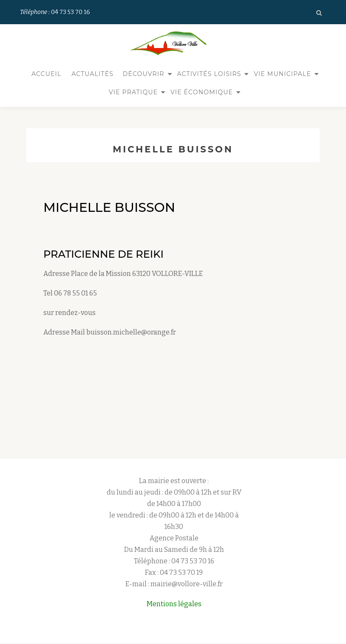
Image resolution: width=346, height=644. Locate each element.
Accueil (47, 74)
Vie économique (202, 92)
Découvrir (144, 74)
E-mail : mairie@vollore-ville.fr (174, 571)
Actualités (92, 74)
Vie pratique (133, 92)
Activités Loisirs (209, 74)
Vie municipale (282, 74)
